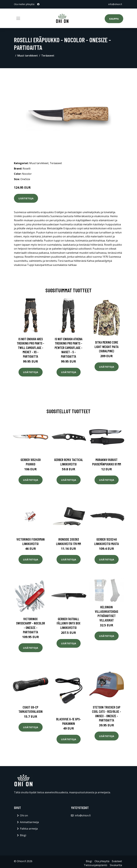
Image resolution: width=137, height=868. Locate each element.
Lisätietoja (26, 198)
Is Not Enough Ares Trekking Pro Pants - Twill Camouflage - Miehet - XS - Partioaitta (30, 348)
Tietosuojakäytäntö (96, 865)
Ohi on (24, 815)
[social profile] (38, 4)
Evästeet (117, 861)
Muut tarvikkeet (28, 56)
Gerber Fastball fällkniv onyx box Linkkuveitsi (69, 623)
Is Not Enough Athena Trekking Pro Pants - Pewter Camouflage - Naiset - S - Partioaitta (68, 348)
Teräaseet (48, 56)
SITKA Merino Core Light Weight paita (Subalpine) (107, 347)
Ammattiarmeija (29, 822)
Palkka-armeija (29, 829)
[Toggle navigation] (18, 18)
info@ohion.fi (115, 4)
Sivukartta (116, 865)
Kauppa (114, 19)
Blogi (23, 835)
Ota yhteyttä (102, 861)
